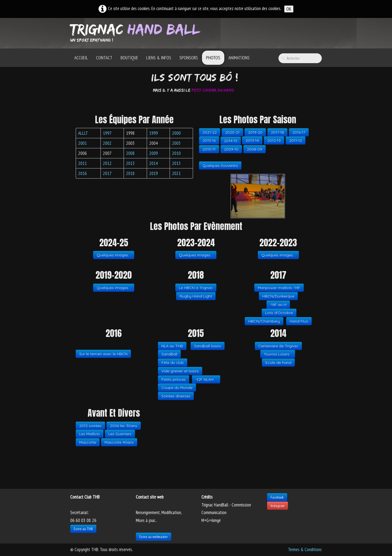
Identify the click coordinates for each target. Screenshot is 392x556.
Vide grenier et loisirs (180, 371)
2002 (107, 143)
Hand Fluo (299, 321)
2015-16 (209, 140)
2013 (130, 163)
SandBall (169, 354)
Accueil (81, 58)
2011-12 (295, 140)
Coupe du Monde (177, 388)
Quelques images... (114, 255)
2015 (176, 163)
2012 (107, 163)
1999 (154, 133)
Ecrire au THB (83, 529)
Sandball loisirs (208, 346)
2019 (154, 173)
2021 (176, 173)
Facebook (277, 497)
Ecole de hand (278, 363)
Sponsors (189, 58)
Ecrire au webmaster (154, 537)
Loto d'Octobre (279, 313)
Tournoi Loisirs (278, 354)
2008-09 (255, 149)
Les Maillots (90, 434)
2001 (82, 143)
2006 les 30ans (124, 426)
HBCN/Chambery (264, 321)
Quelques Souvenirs (220, 165)
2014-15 (231, 141)
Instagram (278, 506)
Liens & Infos (159, 58)
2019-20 (255, 132)
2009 (154, 153)
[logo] (137, 33)
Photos (213, 58)
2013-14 (252, 140)
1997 (107, 133)
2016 (82, 173)
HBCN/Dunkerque (278, 296)
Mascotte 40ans (119, 442)
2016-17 (299, 132)
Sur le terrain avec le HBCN (103, 354)
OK (289, 9)
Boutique (129, 58)
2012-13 (274, 140)
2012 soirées (90, 426)
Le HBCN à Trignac (196, 288)
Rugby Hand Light (196, 296)
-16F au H (278, 305)
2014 (154, 163)
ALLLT (83, 133)
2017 (107, 173)
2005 (176, 143)
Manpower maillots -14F (279, 288)
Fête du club (173, 363)
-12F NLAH (206, 379)
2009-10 (231, 149)
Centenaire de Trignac (278, 346)
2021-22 (210, 132)
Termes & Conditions (305, 549)
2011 (82, 163)
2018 (130, 173)
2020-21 (232, 132)
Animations (239, 58)
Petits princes (174, 379)
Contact (104, 58)
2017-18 (277, 132)
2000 (176, 133)
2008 (130, 153)
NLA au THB (172, 346)
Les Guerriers (120, 434)
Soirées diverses (176, 396)
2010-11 (209, 149)
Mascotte (88, 442)
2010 (176, 153)
